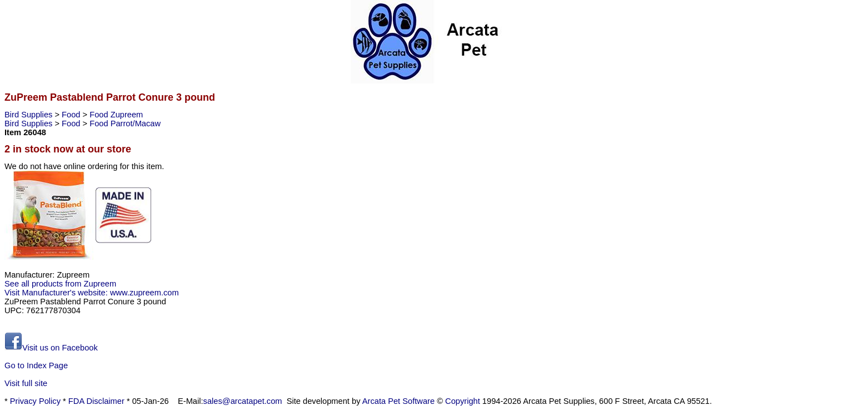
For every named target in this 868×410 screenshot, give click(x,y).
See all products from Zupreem (60, 284)
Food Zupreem (116, 115)
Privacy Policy (35, 401)
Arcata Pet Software (398, 401)
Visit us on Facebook (51, 348)
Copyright (463, 401)
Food (72, 115)
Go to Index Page (36, 365)
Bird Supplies (29, 115)
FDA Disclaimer (96, 401)
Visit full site (26, 383)
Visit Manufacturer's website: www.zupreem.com (92, 293)
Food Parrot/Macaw (125, 124)
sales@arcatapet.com (243, 401)
